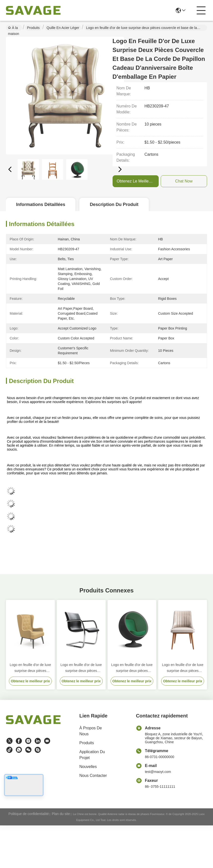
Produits (33, 28)
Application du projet (92, 755)
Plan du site (61, 814)
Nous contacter (93, 776)
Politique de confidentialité (29, 814)
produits (87, 743)
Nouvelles (88, 767)
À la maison (14, 28)
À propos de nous (91, 731)
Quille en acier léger (63, 28)
